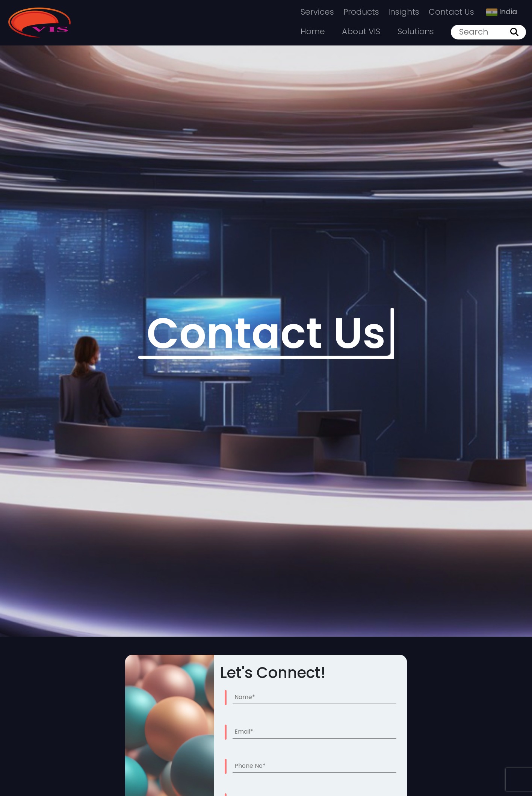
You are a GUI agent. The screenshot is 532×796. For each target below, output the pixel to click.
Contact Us (451, 12)
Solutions (416, 31)
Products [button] (361, 12)
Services (317, 12)
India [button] (502, 12)
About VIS (361, 31)
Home (313, 31)
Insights (404, 12)
